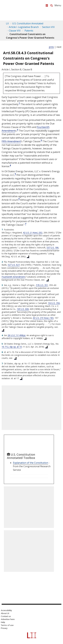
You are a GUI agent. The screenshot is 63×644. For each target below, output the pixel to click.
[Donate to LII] (47, 5)
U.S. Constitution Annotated (28, 23)
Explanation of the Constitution (31, 463)
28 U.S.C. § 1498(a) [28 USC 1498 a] (17, 335)
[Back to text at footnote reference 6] (15, 358)
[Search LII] (52, 5)
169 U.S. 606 (23, 309)
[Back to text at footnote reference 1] (28, 257)
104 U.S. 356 (54, 303)
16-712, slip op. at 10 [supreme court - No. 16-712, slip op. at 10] (12, 347)
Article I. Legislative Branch (24, 27)
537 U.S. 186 (53, 248)
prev (51, 47)
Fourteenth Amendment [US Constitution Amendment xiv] (13, 277)
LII (7, 23)
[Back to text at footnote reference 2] (48, 280)
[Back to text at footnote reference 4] (45, 338)
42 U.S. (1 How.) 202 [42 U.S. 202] (33, 233)
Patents (29, 31)
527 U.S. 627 (14, 265)
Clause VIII (15, 31)
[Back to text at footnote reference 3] (3, 330)
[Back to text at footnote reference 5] (47, 347)
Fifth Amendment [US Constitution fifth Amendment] (11, 141)
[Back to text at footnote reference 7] (21, 378)
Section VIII (48, 27)
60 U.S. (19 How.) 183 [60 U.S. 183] (43, 318)
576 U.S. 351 (42, 285)
